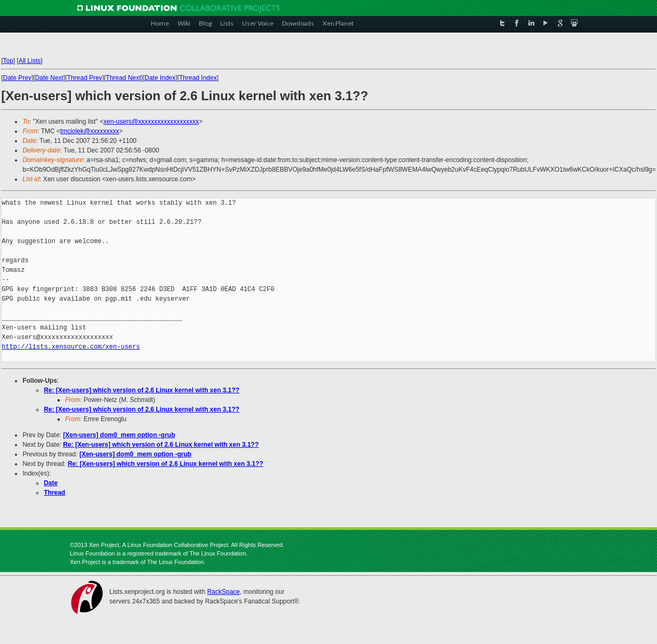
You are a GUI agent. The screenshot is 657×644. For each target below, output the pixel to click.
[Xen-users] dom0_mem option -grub (119, 435)
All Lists (30, 61)
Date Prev (17, 78)
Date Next (49, 78)
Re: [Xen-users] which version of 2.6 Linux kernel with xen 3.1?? (142, 390)
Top (8, 61)
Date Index (160, 78)
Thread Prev (85, 78)
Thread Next (123, 78)
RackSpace (223, 592)
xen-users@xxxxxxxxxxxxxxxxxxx (151, 122)
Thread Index (198, 78)
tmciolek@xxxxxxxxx (90, 131)
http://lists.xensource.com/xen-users (71, 347)
